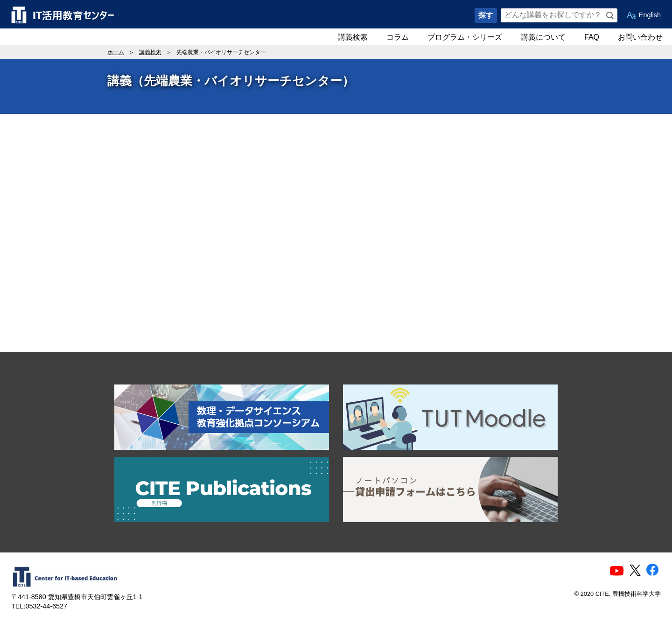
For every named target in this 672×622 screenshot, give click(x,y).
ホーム (116, 52)
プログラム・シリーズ (465, 37)
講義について (543, 37)
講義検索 (353, 37)
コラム (398, 37)
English (650, 15)
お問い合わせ (640, 37)
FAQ (592, 37)
